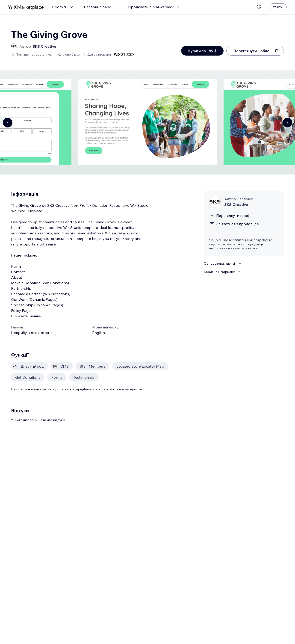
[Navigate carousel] (8, 123)
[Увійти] (278, 7)
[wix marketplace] (26, 7)
